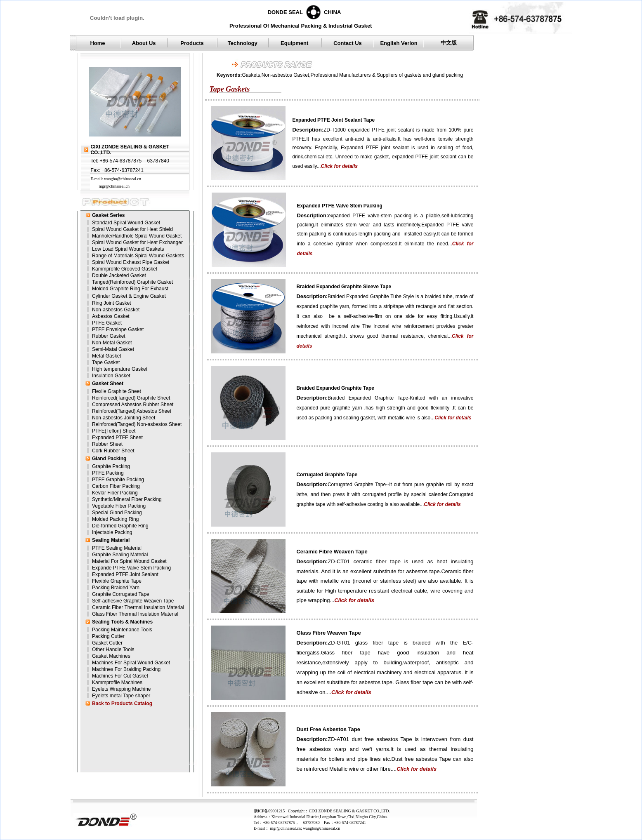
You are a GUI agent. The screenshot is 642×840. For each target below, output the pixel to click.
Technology (243, 43)
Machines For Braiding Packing (126, 669)
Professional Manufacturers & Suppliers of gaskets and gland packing (387, 75)
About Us (144, 43)
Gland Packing (109, 459)
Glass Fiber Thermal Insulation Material (135, 614)
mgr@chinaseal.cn (114, 186)
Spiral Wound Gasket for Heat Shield (132, 229)
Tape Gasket (106, 362)
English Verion (399, 43)
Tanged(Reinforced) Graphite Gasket (132, 282)
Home (97, 43)
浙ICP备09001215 (271, 811)
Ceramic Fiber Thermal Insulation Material (138, 607)
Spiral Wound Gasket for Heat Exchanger (137, 242)
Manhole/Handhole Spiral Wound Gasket (137, 236)
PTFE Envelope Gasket (118, 329)
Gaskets (251, 75)
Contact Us (348, 43)
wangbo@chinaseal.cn (123, 179)
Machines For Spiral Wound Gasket (131, 663)
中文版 (449, 43)
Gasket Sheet (108, 384)
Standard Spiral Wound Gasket (126, 223)
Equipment (294, 43)
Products (192, 43)
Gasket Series (108, 215)
